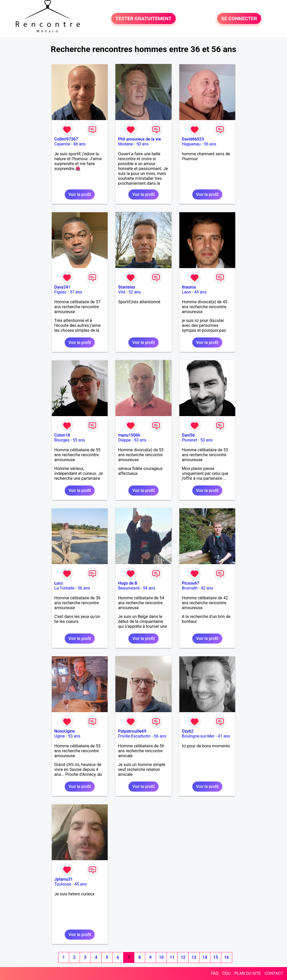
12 (183, 957)
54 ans (149, 588)
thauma (189, 287)
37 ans (76, 292)
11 (172, 957)
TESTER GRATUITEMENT (143, 19)
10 (161, 957)
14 (205, 957)
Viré (122, 292)
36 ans (84, 588)
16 (226, 957)
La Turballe (64, 588)
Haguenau (191, 144)
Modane (126, 144)
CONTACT (274, 973)
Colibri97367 (66, 139)
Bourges (62, 440)
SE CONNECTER (239, 19)
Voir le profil (80, 194)
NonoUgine (65, 731)
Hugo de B (128, 583)
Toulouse (63, 884)
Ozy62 (188, 731)
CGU (226, 973)
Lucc (59, 583)
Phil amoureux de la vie (139, 139)
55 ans (79, 440)
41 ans (224, 736)
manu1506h (129, 435)
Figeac (60, 292)
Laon (186, 292)
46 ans (79, 144)
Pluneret (190, 440)
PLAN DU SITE (248, 973)
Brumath (190, 588)
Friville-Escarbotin (134, 736)
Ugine (60, 736)
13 (194, 957)
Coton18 (62, 435)
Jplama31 (64, 879)
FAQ (215, 973)
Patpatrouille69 (132, 731)
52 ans (135, 292)
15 (216, 957)
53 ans (140, 440)
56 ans (210, 144)
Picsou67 (191, 583)
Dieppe (124, 440)
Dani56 (188, 435)
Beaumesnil (129, 588)
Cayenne (62, 144)
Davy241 (62, 287)
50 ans (143, 144)
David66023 (193, 139)
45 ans (200, 292)
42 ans (207, 588)
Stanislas (127, 287)
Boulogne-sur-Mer (198, 736)
